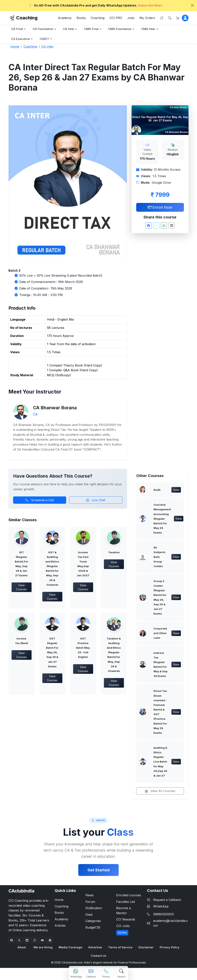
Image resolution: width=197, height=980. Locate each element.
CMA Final (93, 29)
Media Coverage (71, 949)
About (22, 949)
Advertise (95, 949)
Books (81, 18)
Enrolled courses (129, 897)
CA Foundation (44, 29)
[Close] (192, 5)
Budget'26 (93, 930)
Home (59, 902)
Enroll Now (160, 208)
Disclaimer (146, 949)
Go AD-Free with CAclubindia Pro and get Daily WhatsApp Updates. (95, 5)
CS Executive (21, 39)
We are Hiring (43, 949)
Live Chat (96, 500)
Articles (60, 928)
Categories (93, 923)
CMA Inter (151, 29)
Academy (65, 18)
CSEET (45, 39)
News (90, 897)
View (176, 490)
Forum (90, 904)
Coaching (27, 18)
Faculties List (126, 904)
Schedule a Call (40, 500)
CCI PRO (116, 18)
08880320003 (163, 916)
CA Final (17, 29)
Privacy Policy (169, 949)
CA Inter (70, 29)
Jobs (131, 18)
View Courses (21, 588)
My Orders (147, 18)
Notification (94, 910)
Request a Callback (164, 902)
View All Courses (160, 793)
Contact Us (98, 958)
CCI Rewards (126, 921)
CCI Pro (122, 935)
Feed (89, 916)
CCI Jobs (123, 928)
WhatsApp (158, 908)
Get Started (98, 872)
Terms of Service (120, 949)
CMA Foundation (122, 29)
